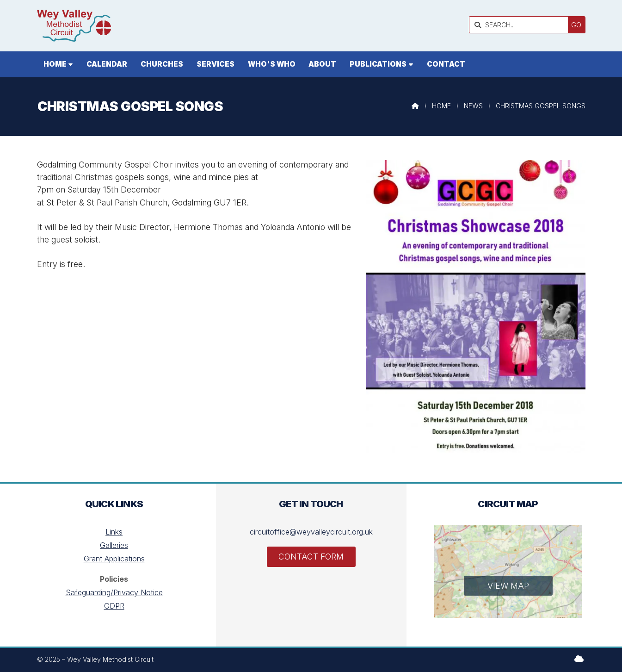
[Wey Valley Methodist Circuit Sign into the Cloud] (579, 659)
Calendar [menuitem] (107, 64)
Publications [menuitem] (378, 64)
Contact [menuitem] (446, 64)
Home (441, 106)
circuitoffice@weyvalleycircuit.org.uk (311, 532)
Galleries (114, 545)
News (473, 106)
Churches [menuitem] (162, 64)
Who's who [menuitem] (272, 64)
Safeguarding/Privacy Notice (114, 592)
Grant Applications (114, 559)
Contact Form (311, 557)
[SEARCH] (521, 25)
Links (114, 532)
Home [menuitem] (55, 64)
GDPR (114, 606)
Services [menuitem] (216, 64)
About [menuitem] (322, 64)
